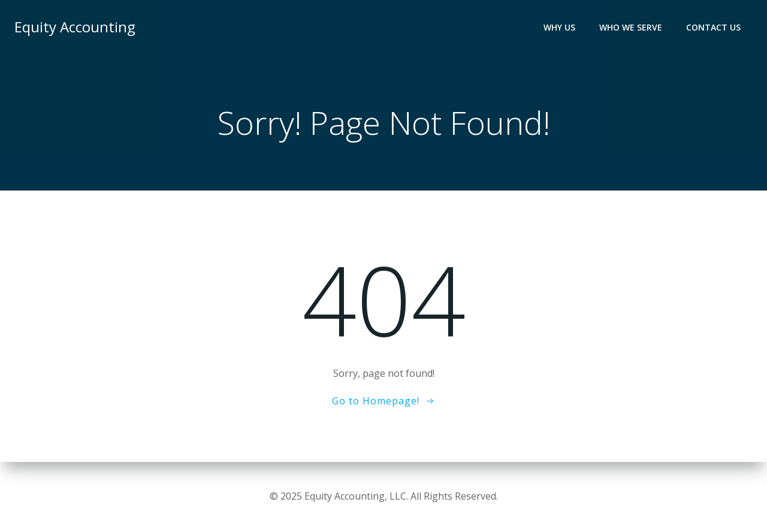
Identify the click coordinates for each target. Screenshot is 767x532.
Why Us (559, 27)
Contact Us (713, 27)
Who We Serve (631, 27)
